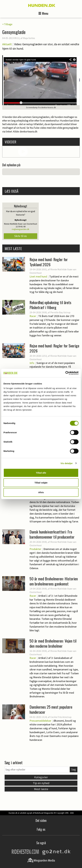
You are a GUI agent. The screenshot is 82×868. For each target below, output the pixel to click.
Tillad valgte (41, 483)
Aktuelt (7, 44)
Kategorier (41, 777)
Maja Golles (29, 38)
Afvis (41, 492)
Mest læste (41, 789)
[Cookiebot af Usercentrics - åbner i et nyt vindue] (65, 373)
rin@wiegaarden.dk (20, 229)
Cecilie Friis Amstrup (61, 717)
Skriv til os (20, 236)
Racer (33, 316)
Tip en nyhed (41, 783)
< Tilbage (7, 24)
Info (32, 363)
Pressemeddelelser (40, 721)
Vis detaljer (67, 463)
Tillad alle (41, 473)
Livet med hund (38, 276)
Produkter (35, 549)
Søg (74, 769)
